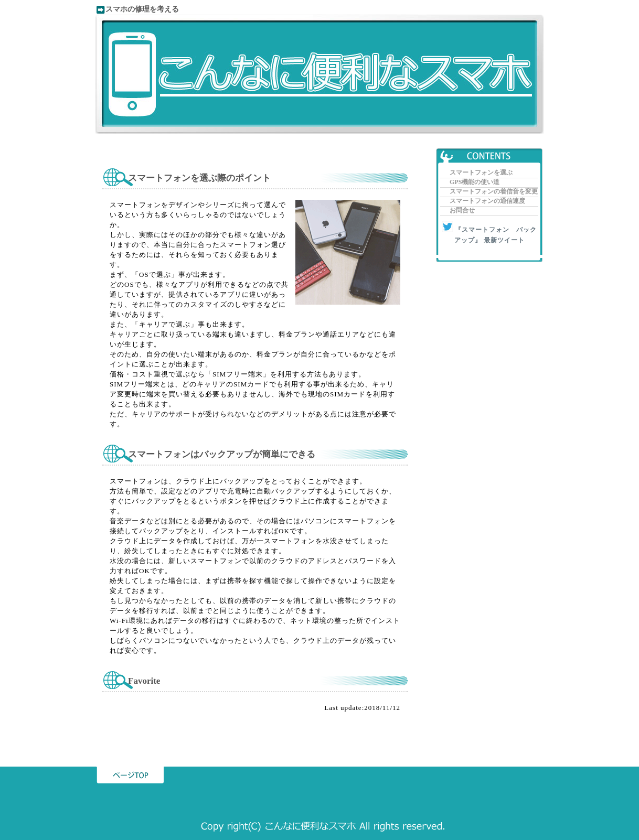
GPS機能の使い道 (475, 182)
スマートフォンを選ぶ (481, 173)
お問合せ (462, 210)
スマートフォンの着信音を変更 (494, 191)
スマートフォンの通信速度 (487, 201)
